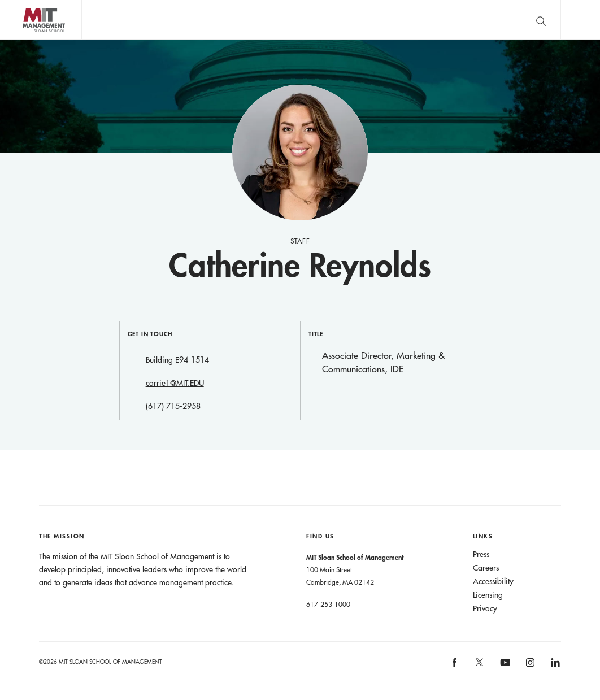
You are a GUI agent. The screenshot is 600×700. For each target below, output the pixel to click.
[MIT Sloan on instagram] (530, 666)
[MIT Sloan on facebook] (455, 666)
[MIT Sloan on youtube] (503, 668)
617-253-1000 (328, 604)
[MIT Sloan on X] (479, 666)
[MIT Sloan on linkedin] (555, 666)
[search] (541, 19)
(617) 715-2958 (173, 406)
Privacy (485, 608)
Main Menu (580, 19)
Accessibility (493, 581)
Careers (486, 568)
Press (481, 554)
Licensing (488, 595)
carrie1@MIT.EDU (175, 383)
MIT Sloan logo (29, 39)
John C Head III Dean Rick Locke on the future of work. (299, 20)
